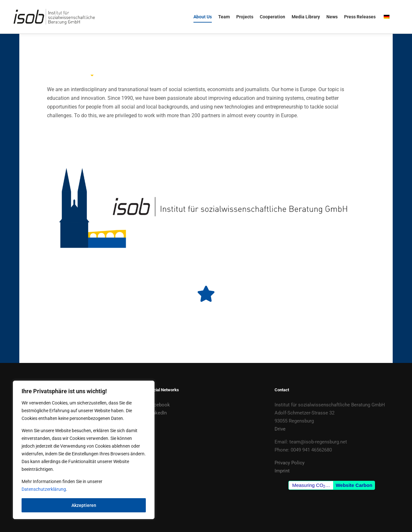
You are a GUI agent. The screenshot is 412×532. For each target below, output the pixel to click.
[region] (84, 450)
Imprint (282, 471)
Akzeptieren (84, 505)
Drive (280, 429)
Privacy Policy (290, 463)
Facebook (159, 405)
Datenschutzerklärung (44, 489)
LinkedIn (158, 413)
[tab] (92, 66)
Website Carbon (354, 485)
